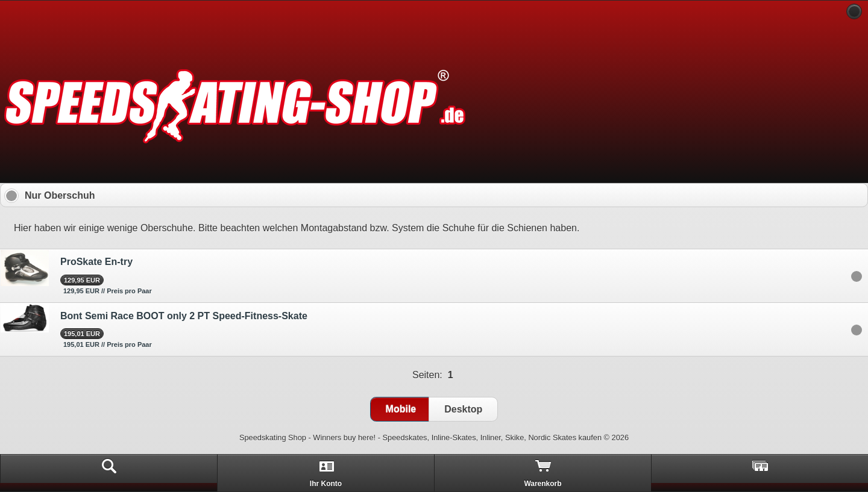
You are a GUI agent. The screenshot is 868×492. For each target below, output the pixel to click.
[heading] (434, 12)
